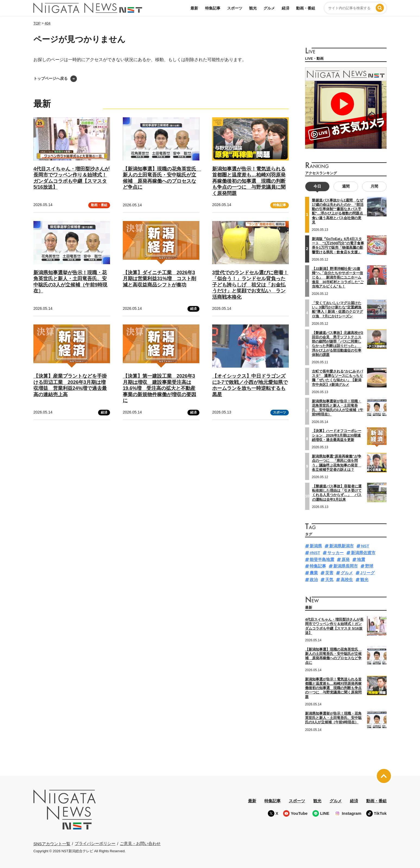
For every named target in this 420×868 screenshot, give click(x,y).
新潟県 (316, 546)
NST (365, 546)
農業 (314, 573)
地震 (361, 559)
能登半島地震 (322, 559)
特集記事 (213, 8)
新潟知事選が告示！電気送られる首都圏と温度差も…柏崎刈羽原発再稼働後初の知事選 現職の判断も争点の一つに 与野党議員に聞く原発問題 (249, 181)
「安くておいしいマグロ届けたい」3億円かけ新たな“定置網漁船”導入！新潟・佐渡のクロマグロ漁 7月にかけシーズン (338, 310)
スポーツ (235, 8)
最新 (194, 8)
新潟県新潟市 (341, 546)
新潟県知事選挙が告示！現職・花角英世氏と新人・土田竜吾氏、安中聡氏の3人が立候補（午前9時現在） (338, 408)
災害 (329, 573)
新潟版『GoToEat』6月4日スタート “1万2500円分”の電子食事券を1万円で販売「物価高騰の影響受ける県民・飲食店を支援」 (338, 245)
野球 (369, 566)
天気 (329, 580)
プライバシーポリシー (95, 843)
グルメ (269, 8)
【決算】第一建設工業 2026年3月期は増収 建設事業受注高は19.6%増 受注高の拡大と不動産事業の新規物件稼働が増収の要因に (159, 388)
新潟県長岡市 (346, 566)
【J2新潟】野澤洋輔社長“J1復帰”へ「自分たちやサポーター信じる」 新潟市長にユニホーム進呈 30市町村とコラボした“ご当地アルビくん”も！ (338, 277)
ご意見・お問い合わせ (140, 843)
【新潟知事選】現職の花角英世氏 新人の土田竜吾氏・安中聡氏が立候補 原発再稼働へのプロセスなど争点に (333, 656)
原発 (346, 559)
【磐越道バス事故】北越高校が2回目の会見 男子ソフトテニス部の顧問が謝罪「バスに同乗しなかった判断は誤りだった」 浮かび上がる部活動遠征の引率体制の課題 (338, 343)
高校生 (347, 580)
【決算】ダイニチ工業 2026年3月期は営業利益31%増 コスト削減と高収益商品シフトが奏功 (159, 279)
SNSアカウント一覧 (52, 844)
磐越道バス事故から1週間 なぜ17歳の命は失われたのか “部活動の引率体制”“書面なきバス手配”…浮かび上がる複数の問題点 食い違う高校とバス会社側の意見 (339, 211)
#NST (315, 553)
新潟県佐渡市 (363, 553)
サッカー (336, 553)
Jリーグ (367, 573)
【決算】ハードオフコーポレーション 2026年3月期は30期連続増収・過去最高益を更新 (337, 435)
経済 (286, 8)
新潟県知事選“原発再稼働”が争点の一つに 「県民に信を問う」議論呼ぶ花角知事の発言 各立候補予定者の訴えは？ (337, 463)
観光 (253, 8)
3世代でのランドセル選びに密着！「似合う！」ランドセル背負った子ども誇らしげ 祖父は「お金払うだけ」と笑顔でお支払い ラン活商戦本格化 (250, 285)
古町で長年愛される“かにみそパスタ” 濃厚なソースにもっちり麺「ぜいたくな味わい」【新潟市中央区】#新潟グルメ (338, 378)
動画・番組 (306, 8)
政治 (314, 580)
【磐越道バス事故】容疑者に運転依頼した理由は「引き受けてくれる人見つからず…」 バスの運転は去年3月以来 (337, 493)
